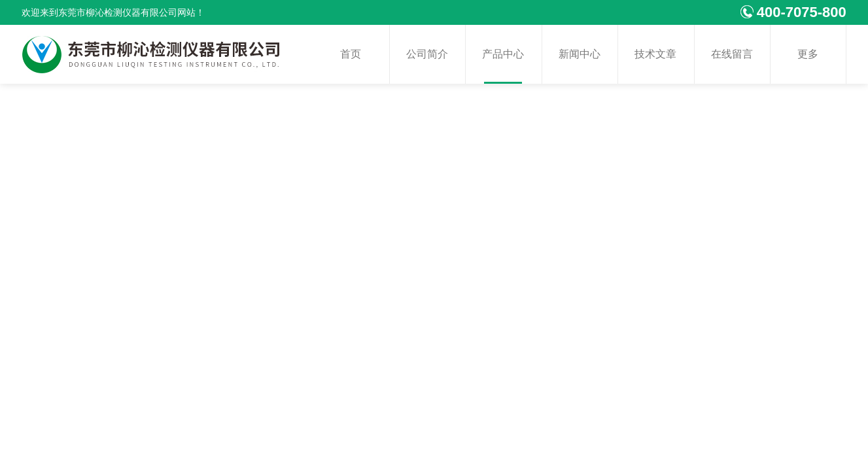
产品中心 (503, 54)
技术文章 (655, 54)
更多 (808, 54)
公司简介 (427, 54)
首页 (351, 54)
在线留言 (732, 54)
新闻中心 (580, 54)
